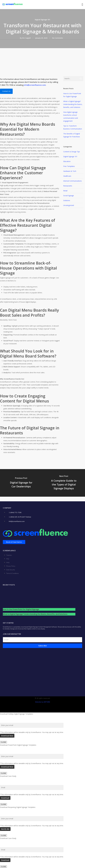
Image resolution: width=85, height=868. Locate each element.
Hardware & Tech (70, 171)
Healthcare (67, 176)
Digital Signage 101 (42, 20)
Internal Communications (72, 181)
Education (67, 161)
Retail (65, 191)
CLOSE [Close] (3, 742)
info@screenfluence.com (35, 85)
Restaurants (68, 186)
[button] (82, 5)
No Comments (57, 38)
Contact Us (6, 91)
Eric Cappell (26, 38)
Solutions (67, 200)
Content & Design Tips (72, 152)
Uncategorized (69, 205)
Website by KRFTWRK (43, 702)
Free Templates (69, 166)
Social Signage (69, 196)
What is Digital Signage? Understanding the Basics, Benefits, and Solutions (73, 104)
